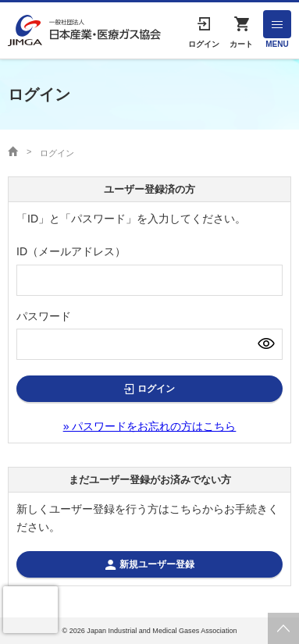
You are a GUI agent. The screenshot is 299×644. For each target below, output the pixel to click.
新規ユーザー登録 (157, 564)
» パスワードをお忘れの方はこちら (150, 426)
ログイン (156, 389)
